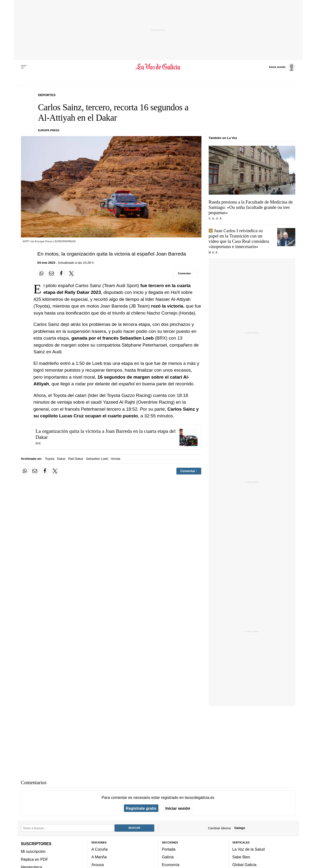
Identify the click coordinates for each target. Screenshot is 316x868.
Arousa (98, 865)
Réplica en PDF (35, 859)
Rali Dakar (76, 459)
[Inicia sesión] (282, 67)
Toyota (49, 459)
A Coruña (100, 849)
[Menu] (24, 67)
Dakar (61, 459)
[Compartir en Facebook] (61, 273)
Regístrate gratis (141, 808)
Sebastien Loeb (97, 459)
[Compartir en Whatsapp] (41, 273)
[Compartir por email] (52, 273)
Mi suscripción (33, 852)
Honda (115, 459)
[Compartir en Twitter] (71, 273)
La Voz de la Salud (248, 849)
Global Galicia (244, 865)
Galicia (168, 857)
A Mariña (99, 857)
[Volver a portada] (158, 67)
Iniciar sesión (178, 808)
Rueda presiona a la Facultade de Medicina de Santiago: (251, 207)
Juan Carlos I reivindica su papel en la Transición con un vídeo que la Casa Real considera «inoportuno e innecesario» (239, 239)
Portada (169, 849)
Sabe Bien (241, 857)
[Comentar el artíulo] (185, 273)
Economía (171, 865)
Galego (240, 828)
